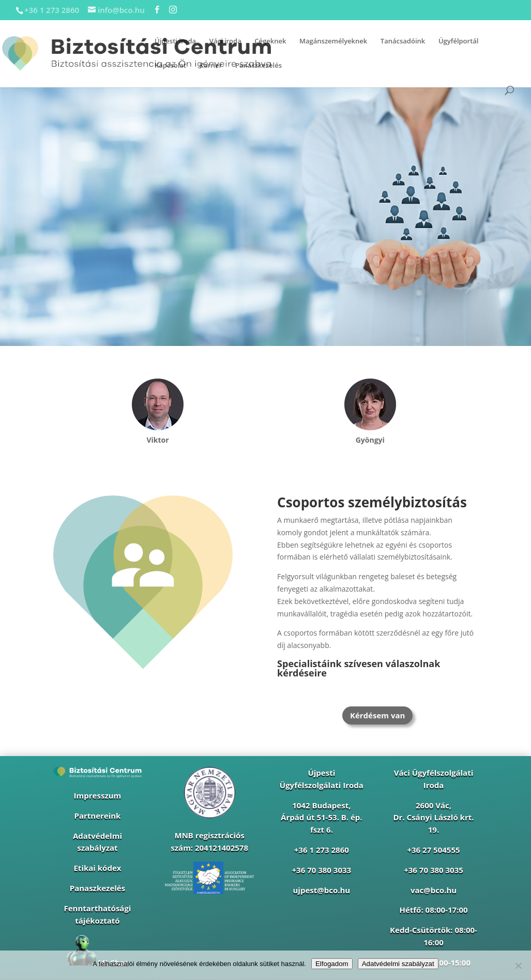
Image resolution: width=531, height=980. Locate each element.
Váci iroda (225, 41)
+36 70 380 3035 (434, 870)
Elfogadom (332, 964)
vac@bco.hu (434, 890)
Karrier (211, 66)
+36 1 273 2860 (322, 850)
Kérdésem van (377, 715)
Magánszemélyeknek (333, 41)
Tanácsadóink (403, 41)
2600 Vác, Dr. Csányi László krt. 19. (434, 818)
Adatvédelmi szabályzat (398, 964)
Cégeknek (270, 41)
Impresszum (98, 795)
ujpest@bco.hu (321, 890)
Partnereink (97, 816)
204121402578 (222, 848)
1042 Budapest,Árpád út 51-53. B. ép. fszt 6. (322, 818)
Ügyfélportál (459, 41)
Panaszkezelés (259, 66)
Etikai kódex (97, 868)
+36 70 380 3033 (322, 870)
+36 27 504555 (433, 850)
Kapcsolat (170, 66)
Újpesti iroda (175, 41)
